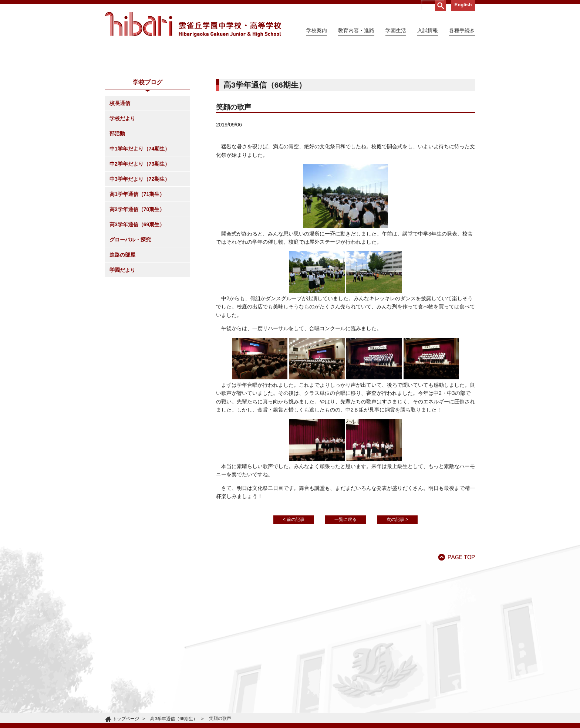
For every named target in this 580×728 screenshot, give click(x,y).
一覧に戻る (345, 587)
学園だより (122, 337)
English (463, 5)
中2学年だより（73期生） (140, 231)
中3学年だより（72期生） (140, 246)
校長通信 (120, 170)
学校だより (122, 186)
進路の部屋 (122, 322)
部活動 (117, 201)
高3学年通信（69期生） (137, 292)
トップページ (126, 719)
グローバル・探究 (130, 307)
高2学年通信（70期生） (137, 277)
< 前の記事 (294, 587)
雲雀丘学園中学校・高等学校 (193, 24)
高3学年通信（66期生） (174, 719)
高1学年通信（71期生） (137, 261)
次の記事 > (397, 587)
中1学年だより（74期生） (140, 216)
